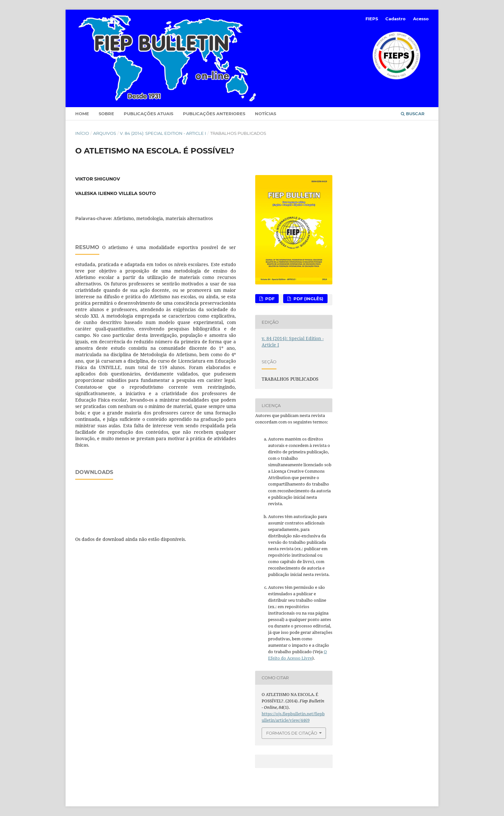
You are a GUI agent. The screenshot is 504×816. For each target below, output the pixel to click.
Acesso (421, 19)
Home (82, 114)
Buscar (413, 114)
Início (82, 133)
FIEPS (372, 19)
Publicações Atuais (148, 114)
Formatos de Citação (292, 733)
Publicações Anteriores (214, 114)
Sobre (106, 114)
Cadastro (396, 19)
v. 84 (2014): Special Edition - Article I (163, 133)
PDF (269, 299)
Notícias (265, 114)
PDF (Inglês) (308, 299)
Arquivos (105, 133)
